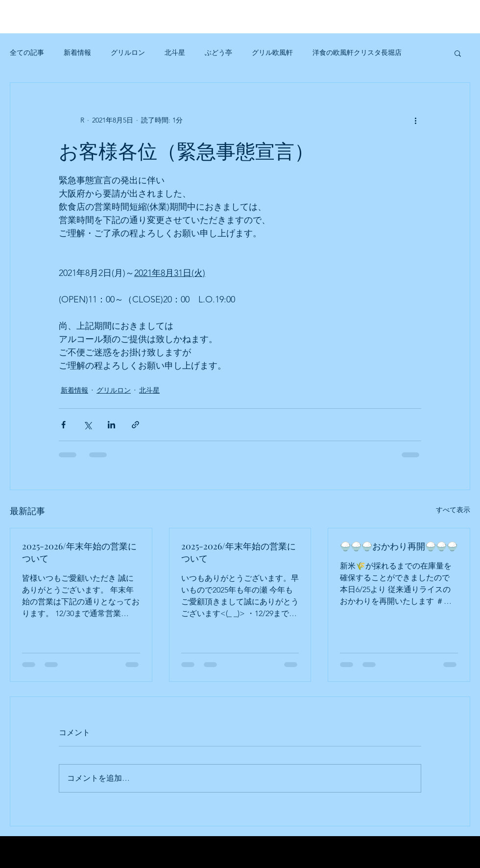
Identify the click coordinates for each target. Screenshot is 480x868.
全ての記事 (27, 52)
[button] (458, 53)
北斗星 (175, 52)
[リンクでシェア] (135, 425)
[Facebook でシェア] (63, 425)
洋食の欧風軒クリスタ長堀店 (357, 52)
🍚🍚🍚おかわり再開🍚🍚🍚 (399, 546)
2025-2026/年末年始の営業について (79, 552)
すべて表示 (453, 510)
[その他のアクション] (415, 120)
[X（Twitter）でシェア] (87, 425)
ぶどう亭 (218, 52)
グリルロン (128, 52)
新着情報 (77, 52)
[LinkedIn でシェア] (111, 425)
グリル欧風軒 (272, 52)
